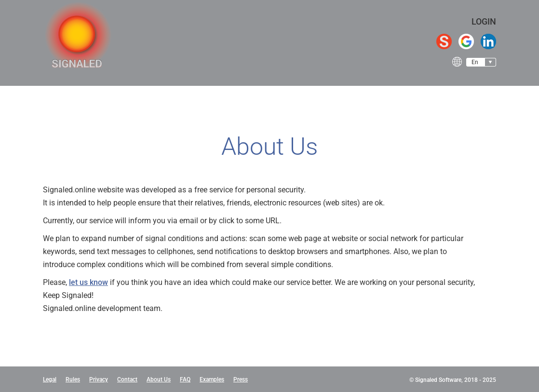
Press (241, 379)
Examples (212, 379)
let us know (88, 282)
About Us (159, 379)
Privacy (99, 379)
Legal (50, 379)
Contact (127, 379)
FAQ (185, 379)
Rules (73, 379)
